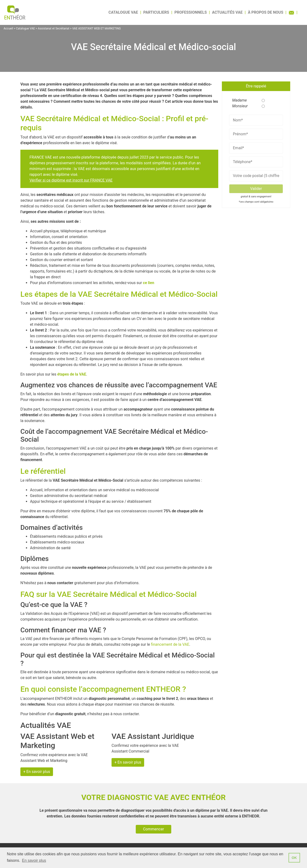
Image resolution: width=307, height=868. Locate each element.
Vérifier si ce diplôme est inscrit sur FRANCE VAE (71, 180)
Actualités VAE (227, 12)
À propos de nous (266, 12)
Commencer (153, 829)
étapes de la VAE (72, 374)
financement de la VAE (170, 644)
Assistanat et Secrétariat (54, 29)
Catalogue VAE (123, 12)
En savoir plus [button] (34, 860)
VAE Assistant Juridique (153, 736)
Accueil (8, 29)
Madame (238, 100)
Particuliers (156, 12)
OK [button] (294, 858)
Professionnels (191, 12)
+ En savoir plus (37, 772)
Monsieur (238, 106)
